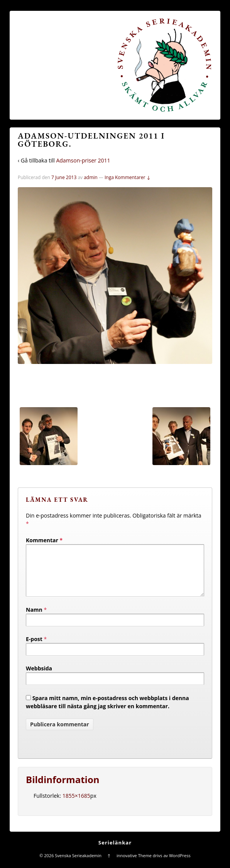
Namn (34, 619)
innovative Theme (134, 865)
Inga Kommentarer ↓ (128, 177)
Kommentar (44, 540)
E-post (34, 648)
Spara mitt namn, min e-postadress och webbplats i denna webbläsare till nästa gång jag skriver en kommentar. (107, 711)
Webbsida (39, 678)
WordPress (180, 865)
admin (91, 177)
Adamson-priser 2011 (83, 160)
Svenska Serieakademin (78, 865)
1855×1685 (76, 805)
